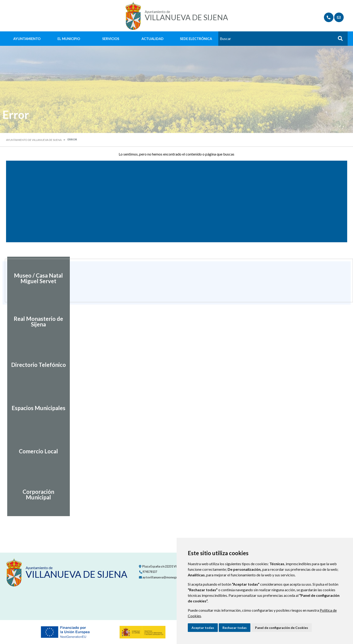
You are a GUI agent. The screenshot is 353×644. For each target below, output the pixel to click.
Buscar (339, 40)
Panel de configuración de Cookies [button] (282, 628)
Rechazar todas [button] (235, 628)
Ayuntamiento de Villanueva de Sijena (34, 140)
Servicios (111, 39)
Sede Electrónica (196, 39)
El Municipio (69, 39)
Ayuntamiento (27, 39)
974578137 (148, 572)
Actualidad (153, 39)
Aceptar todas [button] (203, 628)
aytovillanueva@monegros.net (162, 577)
